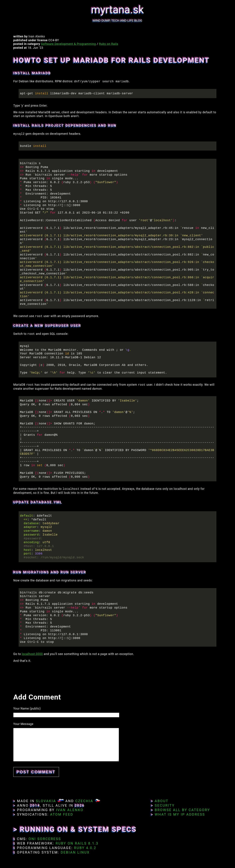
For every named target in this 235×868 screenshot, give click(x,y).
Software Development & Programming (69, 44)
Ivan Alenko (70, 810)
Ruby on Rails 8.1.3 (77, 843)
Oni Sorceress (45, 839)
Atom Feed (62, 814)
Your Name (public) (27, 709)
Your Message (23, 724)
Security (165, 805)
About (162, 801)
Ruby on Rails (109, 44)
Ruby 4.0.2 (85, 848)
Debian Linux (75, 852)
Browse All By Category (182, 810)
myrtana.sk (118, 10)
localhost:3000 (32, 654)
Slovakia (46, 801)
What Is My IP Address (180, 814)
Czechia (84, 801)
